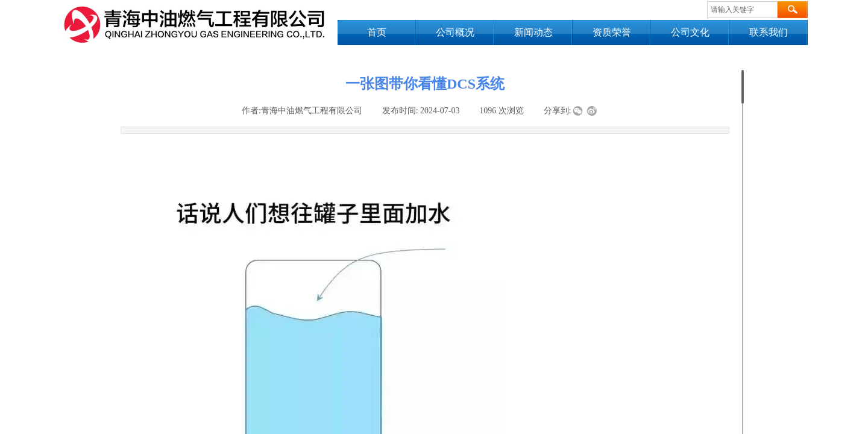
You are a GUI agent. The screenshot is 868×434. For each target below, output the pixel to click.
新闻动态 (533, 32)
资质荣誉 (612, 32)
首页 (377, 32)
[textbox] (742, 10)
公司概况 (455, 32)
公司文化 (690, 32)
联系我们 (769, 32)
